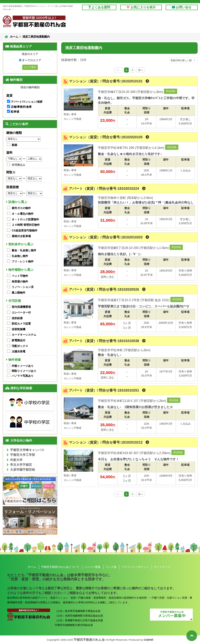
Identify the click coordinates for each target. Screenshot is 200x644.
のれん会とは (183, 23)
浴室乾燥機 (19, 329)
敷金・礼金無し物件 (24, 250)
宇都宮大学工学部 (23, 455)
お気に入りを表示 (141, 7)
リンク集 (111, 567)
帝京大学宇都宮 (21, 465)
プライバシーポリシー (135, 567)
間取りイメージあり (24, 371)
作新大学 (16, 460)
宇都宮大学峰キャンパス (27, 450)
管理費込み (19, 165)
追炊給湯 (17, 318)
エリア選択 (30, 67)
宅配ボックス (20, 346)
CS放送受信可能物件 (25, 230)
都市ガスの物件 (21, 208)
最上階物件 (19, 293)
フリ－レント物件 (23, 261)
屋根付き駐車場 (21, 236)
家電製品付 (19, 340)
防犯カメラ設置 (21, 324)
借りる (89, 23)
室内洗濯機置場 (21, 307)
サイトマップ (162, 567)
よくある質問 (99, 7)
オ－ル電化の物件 (23, 214)
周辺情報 (171, 91)
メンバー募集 (92, 567)
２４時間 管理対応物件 (26, 225)
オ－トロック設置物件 (25, 219)
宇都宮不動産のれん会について (60, 567)
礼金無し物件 (20, 256)
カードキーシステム (24, 335)
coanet (149, 640)
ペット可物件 (20, 276)
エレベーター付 (21, 312)
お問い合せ (182, 7)
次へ (141, 70)
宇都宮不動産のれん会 (89, 640)
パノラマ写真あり (23, 376)
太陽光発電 (19, 351)
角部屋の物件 (20, 281)
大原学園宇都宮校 (23, 470)
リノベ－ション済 (23, 287)
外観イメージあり (23, 366)
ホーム (11, 37)
